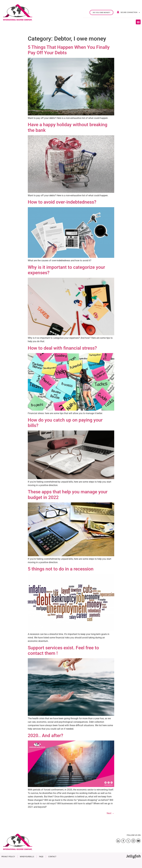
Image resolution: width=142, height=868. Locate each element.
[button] (138, 22)
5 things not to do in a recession (61, 569)
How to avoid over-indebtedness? (62, 202)
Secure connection (130, 12)
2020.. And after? (46, 735)
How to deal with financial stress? (62, 348)
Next (110, 813)
